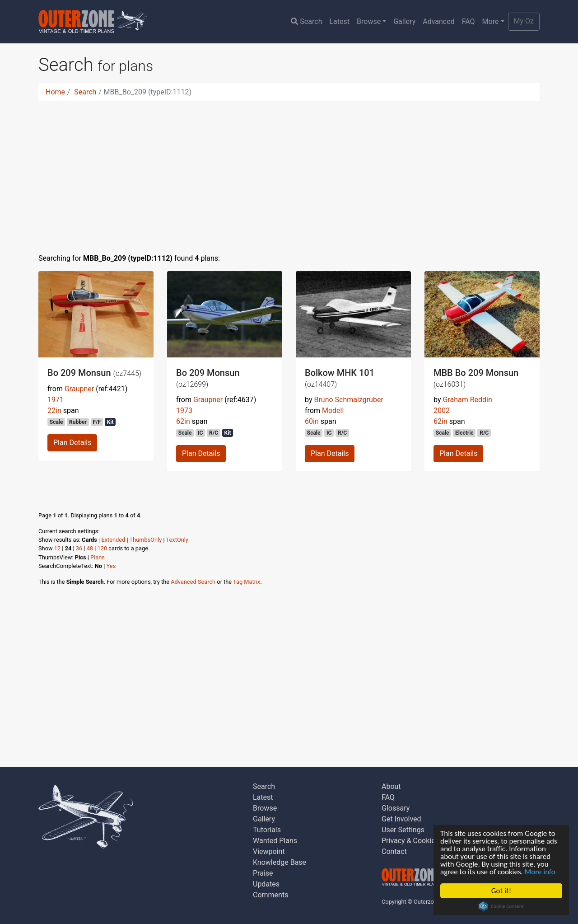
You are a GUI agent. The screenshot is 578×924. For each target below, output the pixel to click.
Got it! (501, 891)
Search (306, 21)
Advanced (439, 21)
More (491, 21)
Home (55, 92)
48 (90, 548)
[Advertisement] (289, 172)
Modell (333, 410)
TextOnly (177, 540)
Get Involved (401, 819)
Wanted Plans (275, 841)
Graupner (79, 389)
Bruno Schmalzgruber (348, 400)
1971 (56, 400)
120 (103, 548)
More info (540, 872)
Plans (98, 557)
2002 (442, 410)
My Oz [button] (524, 21)
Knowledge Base (280, 862)
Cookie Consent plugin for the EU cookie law (501, 906)
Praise (263, 873)
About (391, 786)
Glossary (396, 808)
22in (54, 410)
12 (57, 548)
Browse (369, 21)
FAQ (468, 21)
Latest (339, 21)
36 (79, 548)
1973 (184, 410)
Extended (113, 540)
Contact (394, 851)
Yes (111, 566)
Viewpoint (269, 851)
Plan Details (72, 443)
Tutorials (267, 830)
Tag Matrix (247, 582)
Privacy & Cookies (410, 841)
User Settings (403, 830)
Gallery (404, 21)
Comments (270, 895)
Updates (266, 884)
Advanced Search (193, 582)
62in (183, 421)
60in (312, 421)
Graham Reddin (467, 400)
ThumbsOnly (146, 540)
